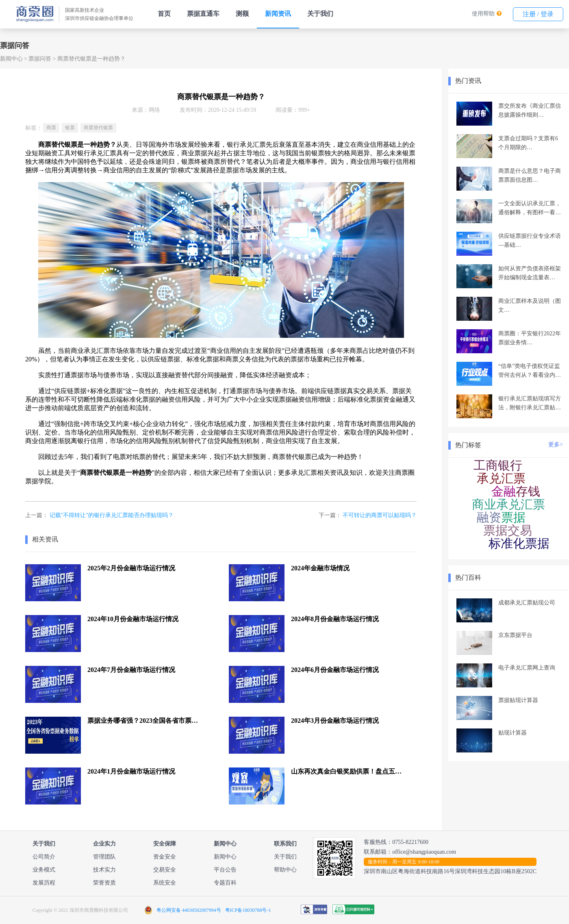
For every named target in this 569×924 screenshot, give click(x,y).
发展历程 (44, 883)
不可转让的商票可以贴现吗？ (380, 515)
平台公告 (225, 870)
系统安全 (165, 883)
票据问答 (40, 59)
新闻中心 (11, 59)
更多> (556, 445)
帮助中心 (285, 870)
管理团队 (104, 857)
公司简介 (44, 857)
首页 (164, 14)
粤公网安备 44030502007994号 (189, 910)
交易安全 (165, 870)
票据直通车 (203, 14)
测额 (242, 14)
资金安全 (165, 857)
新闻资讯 (278, 14)
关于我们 (320, 14)
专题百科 (225, 883)
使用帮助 (483, 14)
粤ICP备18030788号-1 (248, 910)
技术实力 (104, 870)
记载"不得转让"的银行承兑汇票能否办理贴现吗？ (112, 515)
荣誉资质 (104, 883)
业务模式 (44, 870)
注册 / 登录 (538, 14)
